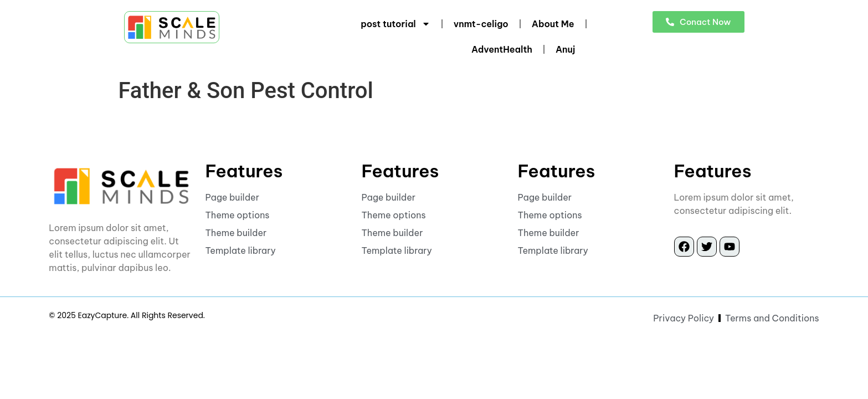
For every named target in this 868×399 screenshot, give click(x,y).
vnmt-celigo (481, 24)
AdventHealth (502, 49)
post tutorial (396, 24)
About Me (553, 24)
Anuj (566, 49)
